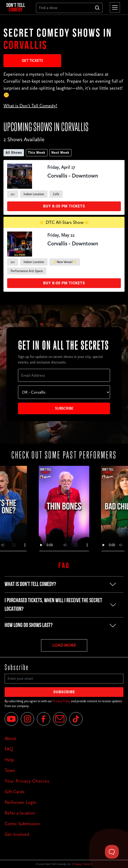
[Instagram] (27, 719)
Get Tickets (32, 61)
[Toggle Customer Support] (112, 852)
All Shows (14, 153)
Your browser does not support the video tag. (64, 511)
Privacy (77, 864)
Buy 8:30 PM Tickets (64, 206)
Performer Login (21, 802)
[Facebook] (44, 719)
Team (10, 770)
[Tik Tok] (76, 719)
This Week (37, 153)
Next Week (60, 153)
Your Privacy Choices (27, 781)
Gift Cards (15, 792)
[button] (114, 7)
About (10, 738)
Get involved (17, 834)
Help (9, 760)
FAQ (9, 749)
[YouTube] (11, 719)
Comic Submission (22, 824)
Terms (87, 864)
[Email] (60, 719)
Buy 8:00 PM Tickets (64, 283)
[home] (18, 7)
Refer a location (20, 813)
